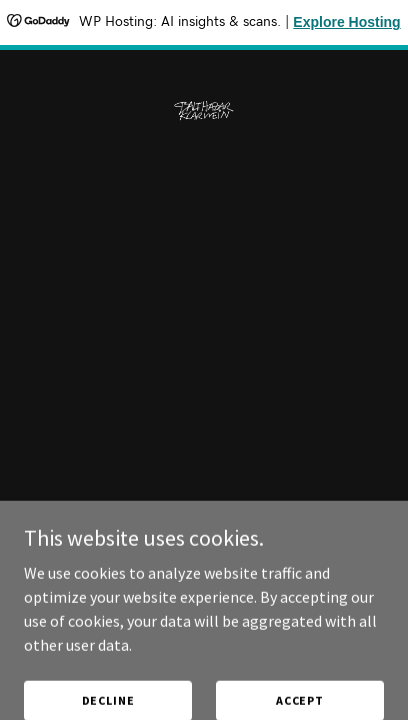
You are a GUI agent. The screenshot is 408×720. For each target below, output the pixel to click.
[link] (204, 66)
